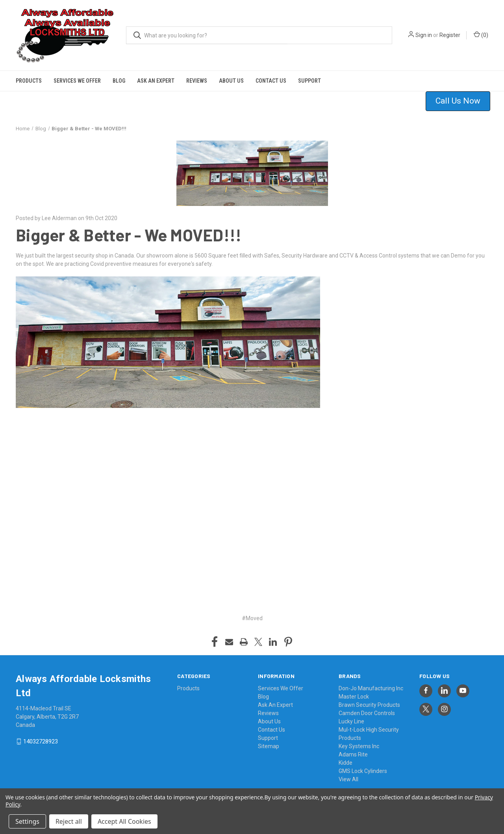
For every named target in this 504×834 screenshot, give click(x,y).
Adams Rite (353, 754)
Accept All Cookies (124, 821)
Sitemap (269, 746)
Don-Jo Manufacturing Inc (371, 688)
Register (450, 35)
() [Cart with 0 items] (481, 35)
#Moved (252, 618)
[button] (463, 101)
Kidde (346, 763)
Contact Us (271, 81)
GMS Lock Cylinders (363, 771)
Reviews (197, 81)
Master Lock (354, 697)
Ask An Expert (156, 81)
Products (29, 81)
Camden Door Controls (367, 713)
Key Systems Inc (359, 746)
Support (309, 81)
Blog (119, 81)
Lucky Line (351, 721)
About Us (231, 81)
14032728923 (41, 741)
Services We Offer (77, 81)
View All (348, 779)
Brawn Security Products (369, 705)
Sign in (424, 35)
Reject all (69, 821)
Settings (27, 821)
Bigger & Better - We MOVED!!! (129, 235)
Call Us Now (458, 101)
